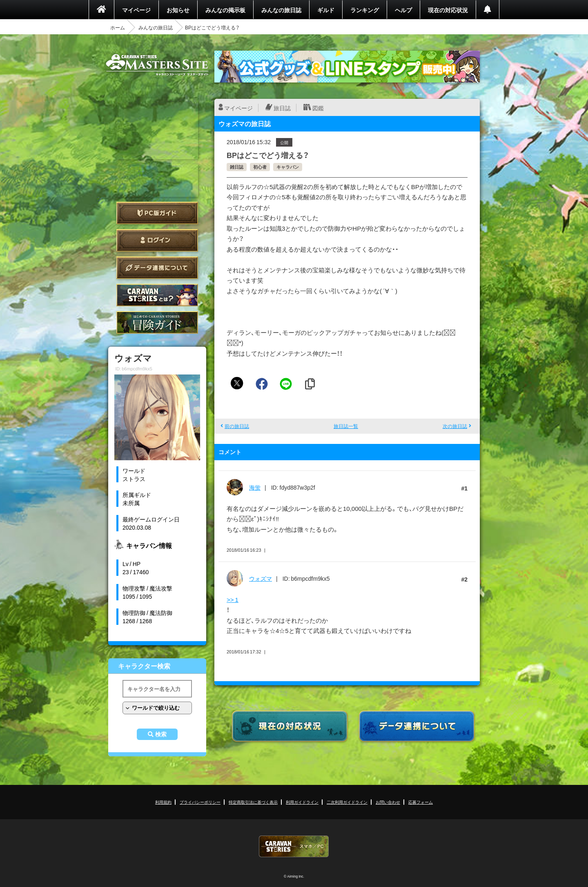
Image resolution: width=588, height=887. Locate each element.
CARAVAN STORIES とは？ (157, 295)
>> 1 (233, 600)
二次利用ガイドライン (347, 802)
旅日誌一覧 (346, 426)
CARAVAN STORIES (294, 846)
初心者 (260, 167)
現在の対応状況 (448, 10)
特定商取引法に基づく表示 (253, 802)
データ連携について (157, 268)
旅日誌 (282, 108)
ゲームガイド (157, 322)
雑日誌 (237, 167)
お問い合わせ (388, 802)
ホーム (118, 27)
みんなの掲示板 (225, 10)
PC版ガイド (157, 213)
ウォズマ (261, 578)
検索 (161, 734)
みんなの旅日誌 (281, 10)
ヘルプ (403, 10)
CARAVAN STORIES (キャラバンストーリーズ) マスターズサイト (157, 65)
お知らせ (178, 10)
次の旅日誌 (455, 426)
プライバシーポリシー (200, 802)
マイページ (136, 10)
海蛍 (255, 487)
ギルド (326, 10)
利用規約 (163, 802)
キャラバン (288, 167)
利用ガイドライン (302, 802)
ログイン (157, 240)
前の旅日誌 (237, 426)
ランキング (365, 10)
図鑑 (318, 108)
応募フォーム (421, 802)
